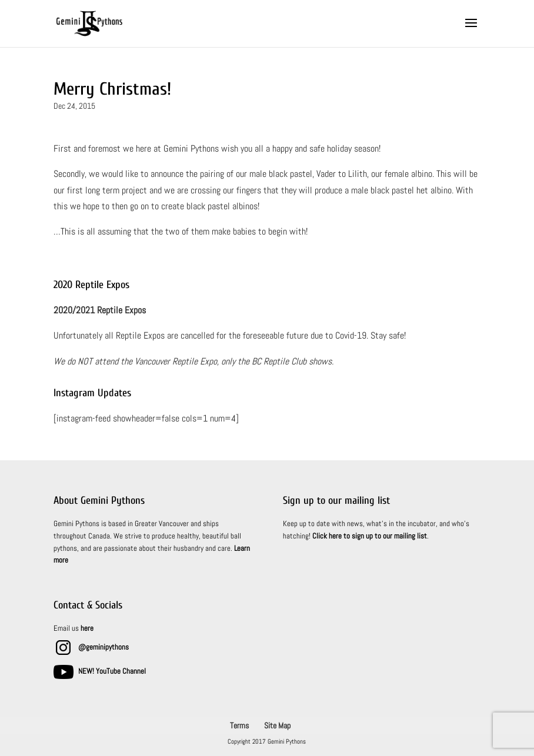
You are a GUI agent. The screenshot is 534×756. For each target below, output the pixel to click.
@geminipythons (104, 647)
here (87, 628)
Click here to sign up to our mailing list (370, 536)
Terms (239, 725)
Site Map (277, 725)
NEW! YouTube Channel (112, 671)
